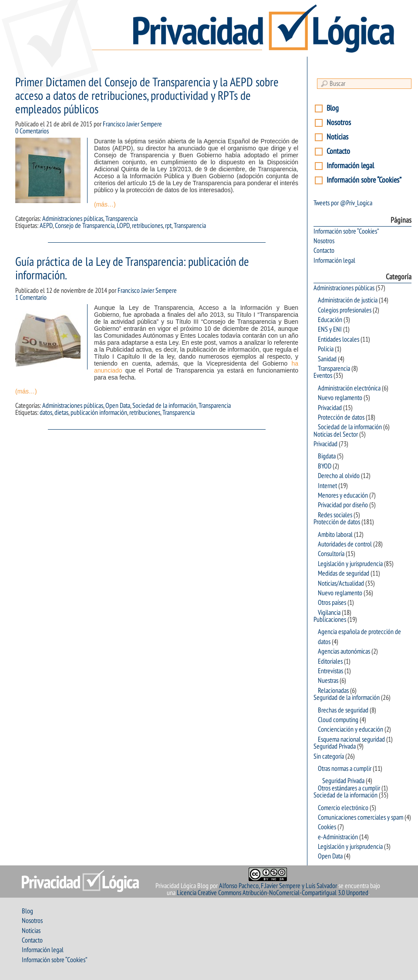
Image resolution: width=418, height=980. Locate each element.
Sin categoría (329, 756)
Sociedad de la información (164, 406)
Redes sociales (335, 515)
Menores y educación (343, 495)
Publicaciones (330, 620)
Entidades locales (339, 339)
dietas (61, 413)
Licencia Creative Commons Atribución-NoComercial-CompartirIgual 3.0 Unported (273, 893)
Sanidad (327, 359)
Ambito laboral (335, 535)
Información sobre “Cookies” (364, 180)
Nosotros (339, 123)
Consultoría (331, 554)
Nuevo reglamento (340, 398)
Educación (330, 320)
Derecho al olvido (339, 476)
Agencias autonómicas (344, 651)
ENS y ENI (330, 329)
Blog (333, 108)
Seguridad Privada (335, 746)
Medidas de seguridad (344, 573)
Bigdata (327, 456)
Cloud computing (338, 720)
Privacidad (330, 408)
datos (46, 413)
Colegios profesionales (345, 310)
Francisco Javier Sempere (132, 124)
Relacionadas (333, 691)
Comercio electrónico (343, 808)
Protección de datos (341, 417)
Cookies (327, 827)
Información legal (350, 166)
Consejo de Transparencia (85, 226)
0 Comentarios (32, 131)
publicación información (99, 413)
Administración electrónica (349, 388)
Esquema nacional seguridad (351, 739)
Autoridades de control (345, 544)
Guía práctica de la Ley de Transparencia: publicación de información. (132, 269)
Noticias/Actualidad (341, 583)
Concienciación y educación (351, 729)
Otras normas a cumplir (345, 769)
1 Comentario (31, 298)
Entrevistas (330, 671)
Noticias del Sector (336, 434)
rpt (168, 226)
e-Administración (338, 837)
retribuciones (147, 226)
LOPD (123, 226)
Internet (327, 486)
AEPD (46, 226)
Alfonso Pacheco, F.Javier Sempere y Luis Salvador (278, 886)
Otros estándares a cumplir (349, 788)
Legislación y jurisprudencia (350, 564)
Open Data (118, 406)
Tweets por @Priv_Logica (343, 203)
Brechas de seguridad (343, 710)
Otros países (332, 603)
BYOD (325, 466)
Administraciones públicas (73, 219)
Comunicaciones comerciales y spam (361, 817)
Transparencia (121, 219)
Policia (326, 349)
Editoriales (330, 661)
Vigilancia (329, 613)
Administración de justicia (348, 300)
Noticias (337, 137)
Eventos (323, 376)
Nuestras (328, 681)
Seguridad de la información (347, 698)
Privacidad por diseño (343, 505)
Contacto (338, 151)
